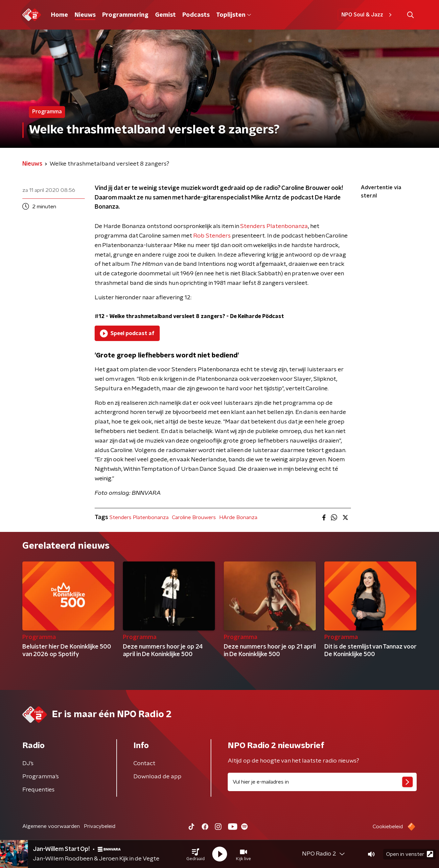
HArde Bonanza (238, 517)
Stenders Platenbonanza (274, 226)
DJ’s (28, 764)
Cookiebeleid (388, 827)
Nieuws (85, 15)
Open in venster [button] (410, 854)
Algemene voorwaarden (51, 826)
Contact (144, 764)
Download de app (157, 777)
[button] (196, 854)
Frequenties (38, 790)
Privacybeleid (100, 826)
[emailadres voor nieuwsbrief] (322, 782)
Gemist (165, 15)
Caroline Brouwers (194, 517)
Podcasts (196, 15)
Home (59, 15)
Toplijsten (234, 15)
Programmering (125, 15)
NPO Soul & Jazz (368, 15)
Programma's (41, 777)
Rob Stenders (212, 236)
